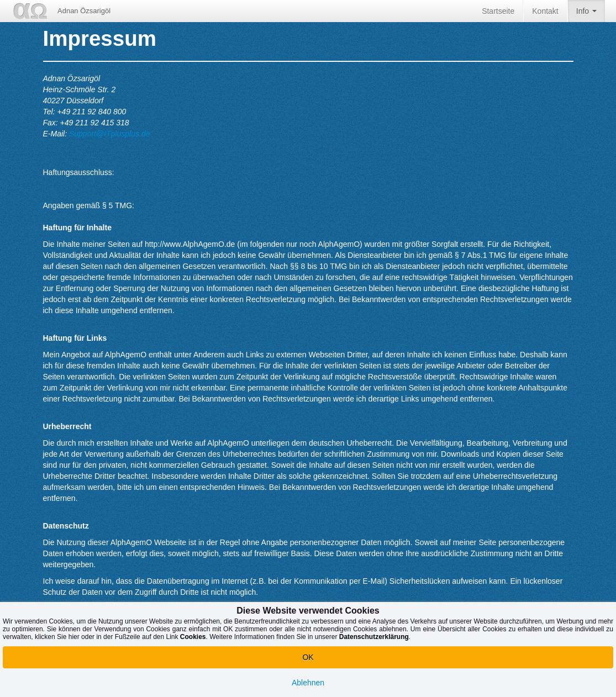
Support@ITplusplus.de (110, 134)
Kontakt (545, 11)
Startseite (498, 11)
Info (586, 14)
